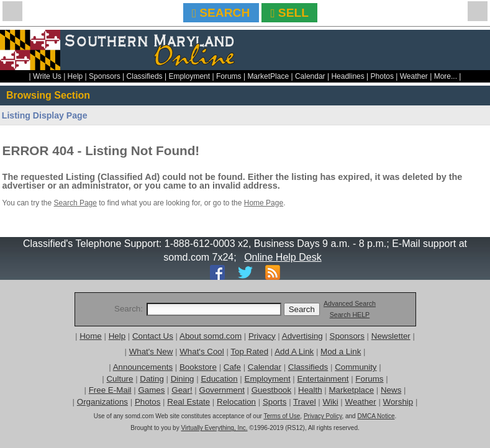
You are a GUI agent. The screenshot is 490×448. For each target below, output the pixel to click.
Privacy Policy (323, 416)
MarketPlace (268, 76)
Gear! (182, 390)
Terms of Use (282, 416)
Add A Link (294, 352)
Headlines (347, 76)
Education (219, 379)
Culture (120, 379)
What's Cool (202, 352)
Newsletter (391, 336)
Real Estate (188, 402)
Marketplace (351, 390)
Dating (152, 379)
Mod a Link (341, 352)
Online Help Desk (283, 257)
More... (446, 76)
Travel (305, 402)
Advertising (302, 336)
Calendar (310, 76)
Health (310, 390)
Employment (189, 76)
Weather (414, 76)
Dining (183, 379)
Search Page (75, 203)
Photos (382, 76)
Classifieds (145, 76)
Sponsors (105, 76)
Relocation (236, 402)
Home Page (264, 203)
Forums (229, 76)
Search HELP (350, 315)
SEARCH (221, 13)
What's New (151, 352)
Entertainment (323, 379)
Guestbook (271, 390)
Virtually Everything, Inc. (214, 428)
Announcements (143, 367)
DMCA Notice (376, 416)
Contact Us (153, 336)
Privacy (262, 336)
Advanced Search (350, 303)
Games (151, 390)
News (391, 390)
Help (75, 76)
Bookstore (198, 367)
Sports (275, 402)
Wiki (331, 402)
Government (222, 390)
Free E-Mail (110, 390)
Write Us (47, 76)
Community (356, 367)
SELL (290, 13)
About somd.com (211, 336)
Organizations (102, 402)
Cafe (232, 367)
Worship (398, 402)
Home (91, 336)
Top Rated (249, 352)
